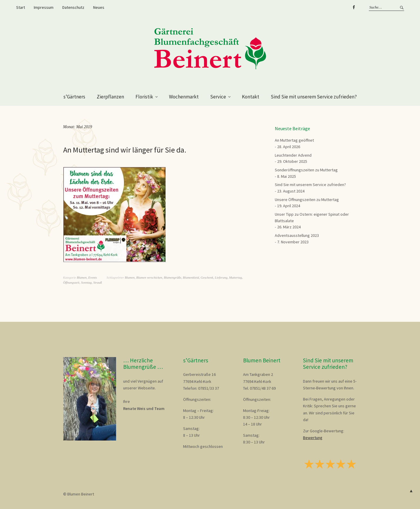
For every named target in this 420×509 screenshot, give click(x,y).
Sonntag (86, 282)
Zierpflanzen (110, 97)
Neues (99, 7)
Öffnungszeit (71, 282)
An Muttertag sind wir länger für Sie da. (125, 150)
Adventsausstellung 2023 (297, 235)
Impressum (44, 7)
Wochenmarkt (184, 97)
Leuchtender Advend (293, 155)
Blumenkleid (191, 277)
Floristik (144, 97)
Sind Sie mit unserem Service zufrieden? (314, 97)
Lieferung (221, 277)
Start (21, 7)
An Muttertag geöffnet (294, 140)
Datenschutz (73, 7)
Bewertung (313, 438)
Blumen (82, 277)
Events (92, 277)
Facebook (354, 7)
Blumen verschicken (149, 277)
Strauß (97, 282)
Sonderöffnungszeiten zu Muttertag (306, 170)
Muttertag (235, 277)
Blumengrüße (172, 277)
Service (218, 97)
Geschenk (207, 277)
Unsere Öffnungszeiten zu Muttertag (307, 200)
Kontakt (251, 97)
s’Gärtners (74, 97)
